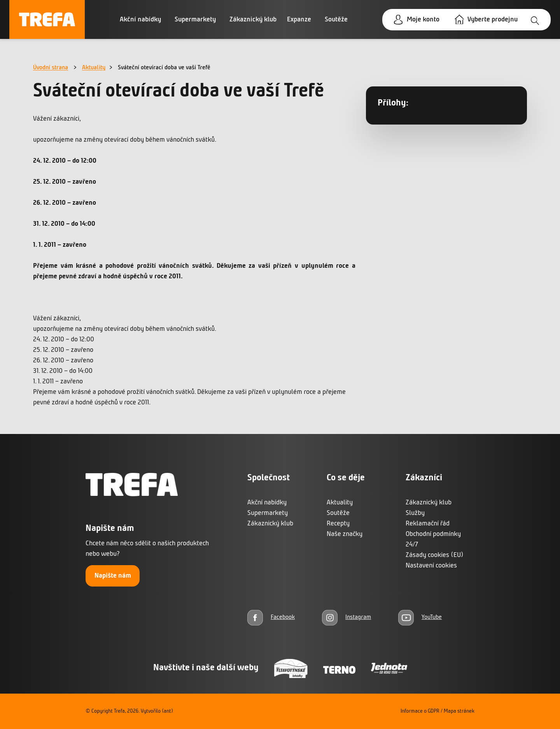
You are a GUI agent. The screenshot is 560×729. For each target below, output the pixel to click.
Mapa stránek (459, 711)
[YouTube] (420, 617)
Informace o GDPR (420, 711)
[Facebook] (271, 617)
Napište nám (113, 576)
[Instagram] (346, 617)
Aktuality (94, 68)
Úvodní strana (51, 68)
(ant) (167, 711)
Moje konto (423, 20)
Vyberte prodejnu (493, 20)
